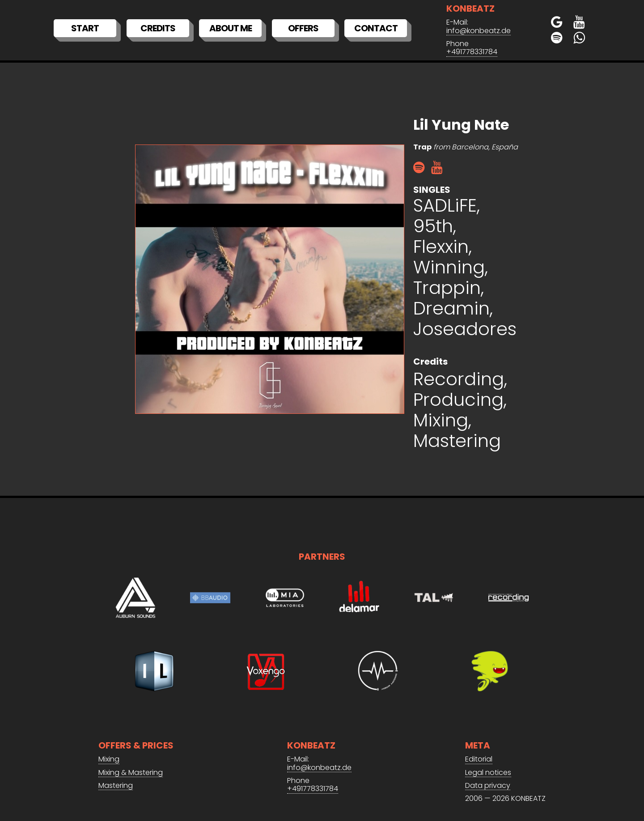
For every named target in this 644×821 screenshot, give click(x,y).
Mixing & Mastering (131, 773)
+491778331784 (472, 52)
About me (231, 28)
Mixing (109, 759)
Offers (303, 28)
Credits (158, 28)
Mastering (116, 786)
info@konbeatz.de (479, 31)
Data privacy (488, 786)
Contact (376, 28)
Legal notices (488, 773)
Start (85, 28)
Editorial (479, 759)
